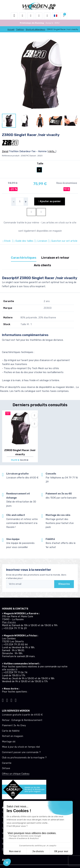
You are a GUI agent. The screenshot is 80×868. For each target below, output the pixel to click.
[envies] (39, 16)
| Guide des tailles (23, 241)
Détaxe (6, 768)
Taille (40, 164)
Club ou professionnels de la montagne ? (24, 758)
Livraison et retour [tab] (55, 258)
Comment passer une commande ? (21, 752)
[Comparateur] (47, 16)
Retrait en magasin (13, 736)
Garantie (7, 763)
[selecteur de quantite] (20, 202)
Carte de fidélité (11, 731)
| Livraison (41, 241)
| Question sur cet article (63, 241)
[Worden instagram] (7, 700)
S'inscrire (64, 584)
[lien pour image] (40, 74)
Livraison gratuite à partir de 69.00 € (22, 715)
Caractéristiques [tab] (24, 258)
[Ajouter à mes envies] (35, 415)
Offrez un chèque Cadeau (16, 774)
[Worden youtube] (16, 700)
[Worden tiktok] (3, 700)
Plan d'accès (9, 622)
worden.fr (12, 670)
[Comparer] (35, 424)
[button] (22, 16)
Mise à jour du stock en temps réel (21, 747)
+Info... (52, 151)
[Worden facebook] (11, 700)
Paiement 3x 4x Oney (14, 725)
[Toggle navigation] (14, 16)
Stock (7, 241)
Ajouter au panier (50, 201)
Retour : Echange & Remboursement (22, 720)
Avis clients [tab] (42, 265)
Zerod (5, 151)
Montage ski (9, 742)
